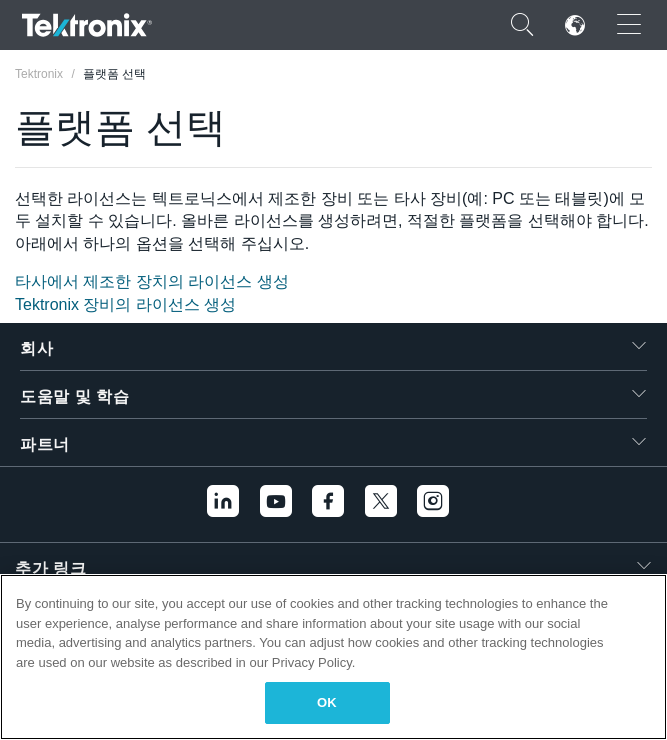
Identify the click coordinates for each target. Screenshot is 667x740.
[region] (333, 657)
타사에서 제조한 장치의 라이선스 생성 (152, 281)
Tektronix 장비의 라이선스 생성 (125, 304)
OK (327, 702)
